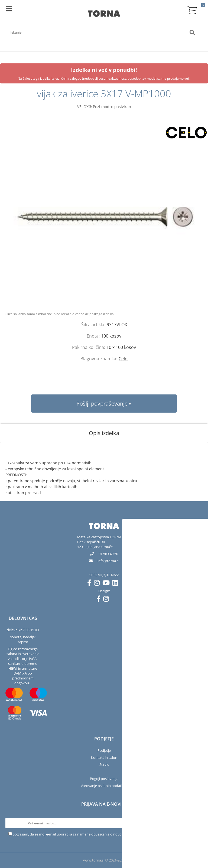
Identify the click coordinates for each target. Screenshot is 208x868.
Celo (123, 359)
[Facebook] (91, 584)
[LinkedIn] (117, 584)
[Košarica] (192, 9)
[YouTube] (107, 584)
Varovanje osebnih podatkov (104, 786)
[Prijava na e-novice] (197, 823)
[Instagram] (98, 584)
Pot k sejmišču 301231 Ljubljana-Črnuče (95, 544)
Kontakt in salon (104, 757)
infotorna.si (108, 561)
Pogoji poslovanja (104, 779)
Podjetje (104, 750)
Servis (104, 765)
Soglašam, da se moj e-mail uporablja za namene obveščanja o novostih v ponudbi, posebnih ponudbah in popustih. (106, 834)
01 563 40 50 (108, 554)
